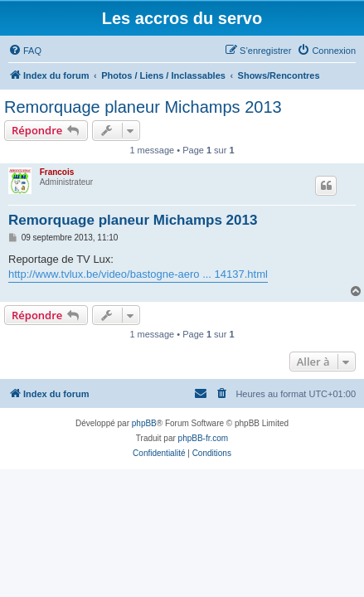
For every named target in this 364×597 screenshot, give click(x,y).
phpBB (144, 423)
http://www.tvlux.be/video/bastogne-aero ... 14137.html (138, 274)
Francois (57, 172)
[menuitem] (25, 51)
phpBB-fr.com (204, 438)
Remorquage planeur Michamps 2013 (143, 107)
